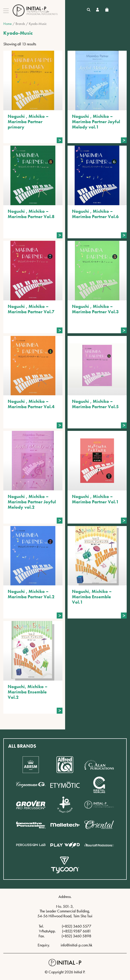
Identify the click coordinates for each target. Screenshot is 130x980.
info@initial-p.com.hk (77, 945)
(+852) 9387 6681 (77, 931)
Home (8, 24)
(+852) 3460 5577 (77, 926)
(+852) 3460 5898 (76, 936)
